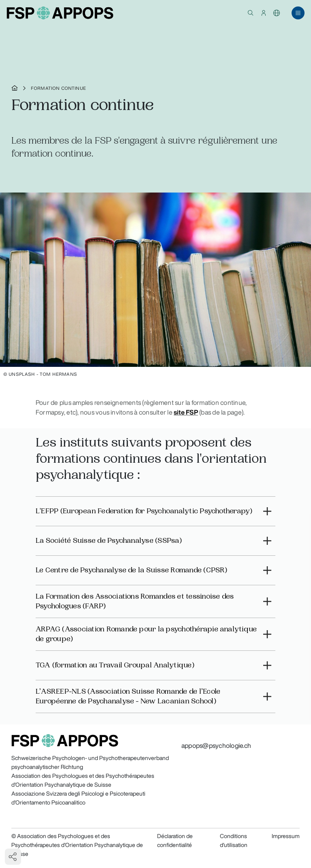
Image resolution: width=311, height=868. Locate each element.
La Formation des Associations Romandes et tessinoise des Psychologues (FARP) (135, 601)
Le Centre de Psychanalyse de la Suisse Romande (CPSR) (132, 570)
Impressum (286, 836)
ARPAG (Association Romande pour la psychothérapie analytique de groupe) (146, 634)
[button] (251, 13)
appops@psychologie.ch (216, 745)
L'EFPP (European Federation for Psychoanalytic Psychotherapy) (144, 511)
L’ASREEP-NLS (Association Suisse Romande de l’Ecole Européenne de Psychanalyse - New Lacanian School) (128, 696)
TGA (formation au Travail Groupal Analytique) (115, 665)
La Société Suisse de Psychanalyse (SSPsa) (109, 541)
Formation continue (58, 88)
